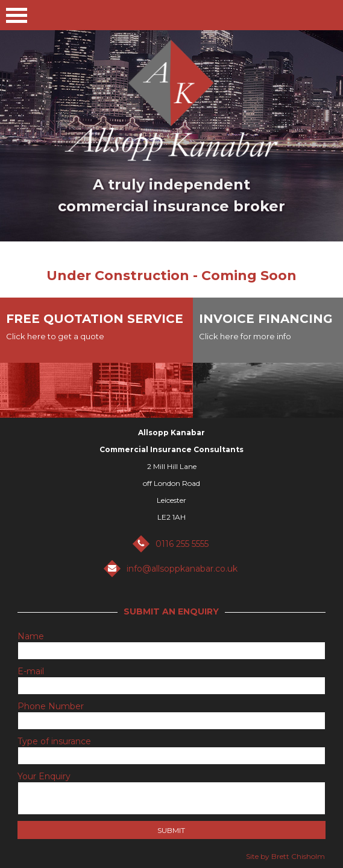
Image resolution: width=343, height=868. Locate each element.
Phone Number (51, 706)
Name (31, 636)
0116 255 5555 (182, 544)
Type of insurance (54, 741)
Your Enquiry (44, 776)
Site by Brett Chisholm (285, 856)
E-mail (31, 671)
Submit (171, 830)
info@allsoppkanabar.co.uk (182, 569)
